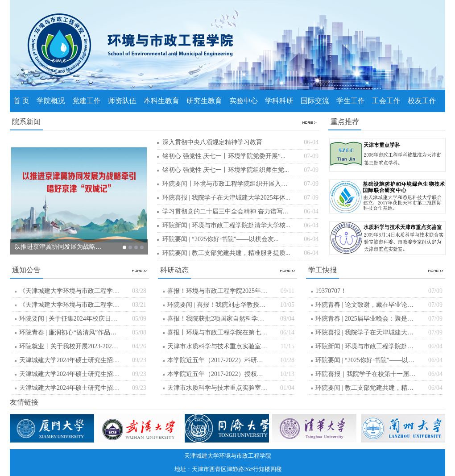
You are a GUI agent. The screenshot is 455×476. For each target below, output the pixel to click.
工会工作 (386, 101)
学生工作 (351, 101)
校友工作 (422, 101)
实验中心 (244, 101)
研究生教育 (204, 101)
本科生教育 (161, 101)
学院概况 (51, 101)
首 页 (21, 101)
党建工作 (87, 101)
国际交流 (315, 101)
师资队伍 (122, 101)
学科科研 (279, 101)
